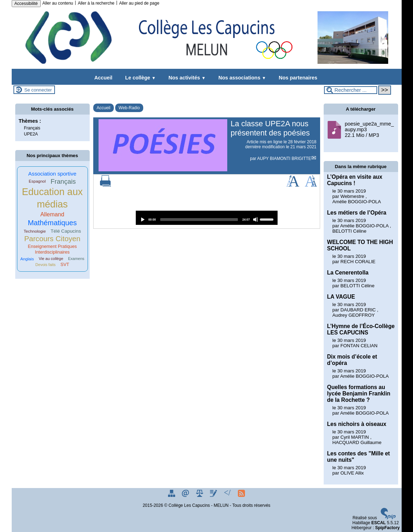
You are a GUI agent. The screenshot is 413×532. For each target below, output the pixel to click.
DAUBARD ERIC (358, 310)
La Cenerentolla (348, 273)
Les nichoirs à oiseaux (357, 424)
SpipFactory (387, 528)
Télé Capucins (66, 231)
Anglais (27, 259)
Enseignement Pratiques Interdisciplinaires (52, 249)
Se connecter (38, 90)
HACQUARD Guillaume (357, 442)
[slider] (199, 220)
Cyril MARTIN (355, 437)
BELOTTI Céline (350, 231)
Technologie (35, 231)
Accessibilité (26, 4)
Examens (76, 259)
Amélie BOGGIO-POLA (357, 202)
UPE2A (31, 134)
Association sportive (52, 174)
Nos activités (186, 78)
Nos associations (241, 78)
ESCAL (378, 523)
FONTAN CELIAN (359, 346)
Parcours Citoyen (52, 239)
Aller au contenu (58, 3)
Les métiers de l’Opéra (357, 213)
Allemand (52, 214)
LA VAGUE (341, 297)
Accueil (103, 78)
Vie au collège (51, 259)
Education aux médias (52, 198)
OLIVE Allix (352, 473)
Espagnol (37, 181)
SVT (65, 265)
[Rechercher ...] (351, 90)
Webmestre (352, 196)
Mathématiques (52, 223)
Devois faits (46, 265)
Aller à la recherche (96, 3)
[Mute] (256, 220)
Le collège (139, 78)
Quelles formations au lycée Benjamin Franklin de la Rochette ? (359, 394)
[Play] (143, 220)
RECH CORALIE (358, 262)
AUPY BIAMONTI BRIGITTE (284, 159)
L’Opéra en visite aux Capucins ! (355, 180)
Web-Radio (129, 108)
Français (32, 128)
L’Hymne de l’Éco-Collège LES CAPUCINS (361, 329)
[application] (207, 218)
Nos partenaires (297, 78)
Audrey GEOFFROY (354, 315)
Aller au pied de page (139, 3)
